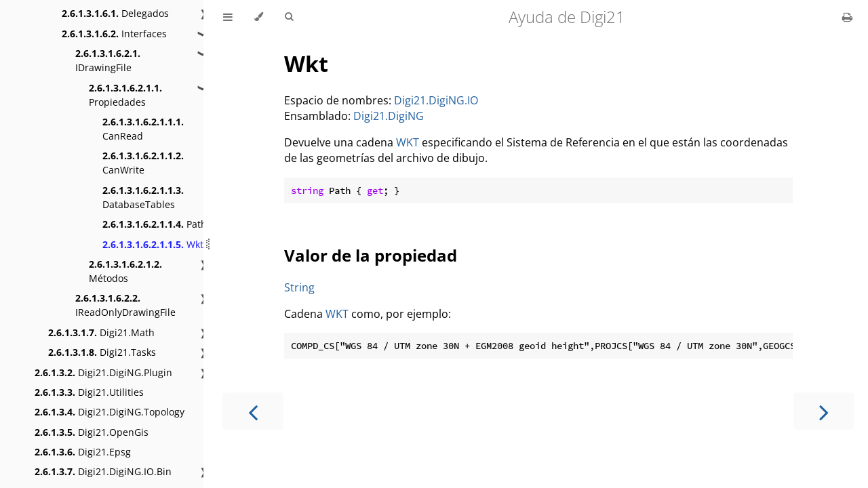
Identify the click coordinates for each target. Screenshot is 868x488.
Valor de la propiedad (371, 255)
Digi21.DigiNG (389, 116)
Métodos (125, 271)
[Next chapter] (824, 411)
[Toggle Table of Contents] (228, 17)
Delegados (115, 13)
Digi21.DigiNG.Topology (110, 412)
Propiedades (125, 95)
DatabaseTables (143, 197)
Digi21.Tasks (102, 352)
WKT (408, 142)
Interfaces (114, 34)
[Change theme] (259, 17)
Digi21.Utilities (89, 392)
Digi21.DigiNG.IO (436, 100)
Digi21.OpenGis (92, 432)
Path (155, 224)
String (299, 287)
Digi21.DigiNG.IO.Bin (103, 471)
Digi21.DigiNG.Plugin (103, 372)
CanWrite (143, 163)
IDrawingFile (108, 60)
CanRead (143, 129)
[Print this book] (847, 17)
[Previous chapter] (253, 411)
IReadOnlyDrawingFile (125, 305)
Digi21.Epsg (83, 452)
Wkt (153, 244)
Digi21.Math (101, 332)
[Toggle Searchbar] (289, 17)
